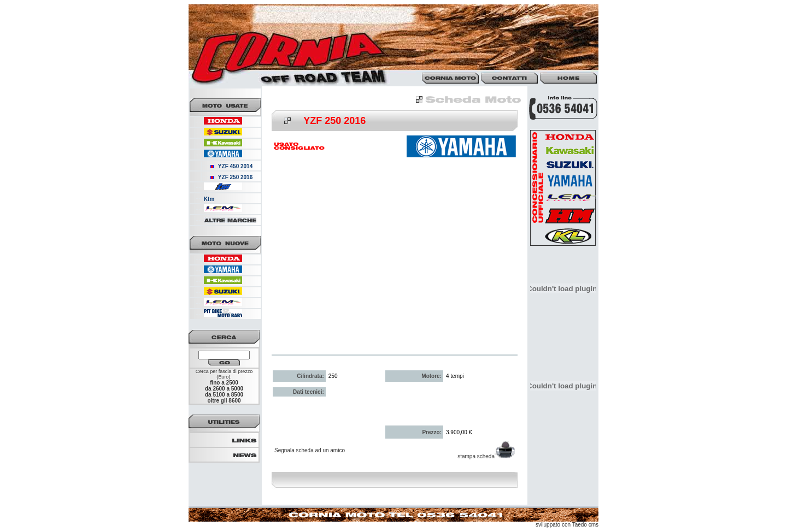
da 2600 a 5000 (224, 389)
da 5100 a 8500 (224, 395)
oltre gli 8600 (224, 401)
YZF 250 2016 (235, 177)
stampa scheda (486, 456)
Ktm (209, 199)
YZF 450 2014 (235, 166)
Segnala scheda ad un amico (310, 450)
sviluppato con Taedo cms (567, 525)
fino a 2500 (224, 383)
